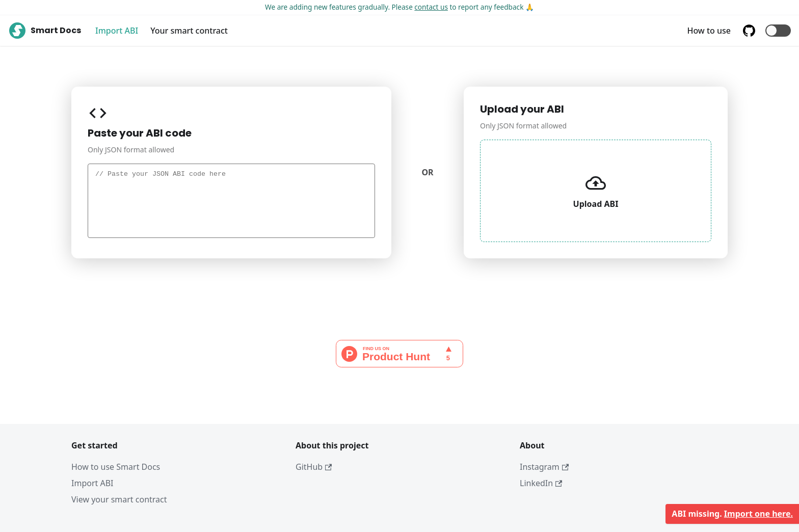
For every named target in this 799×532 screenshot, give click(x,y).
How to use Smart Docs (116, 467)
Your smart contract (189, 31)
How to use (709, 31)
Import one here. (758, 514)
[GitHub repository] (751, 31)
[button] (778, 31)
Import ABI (117, 31)
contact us (431, 7)
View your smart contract (119, 499)
